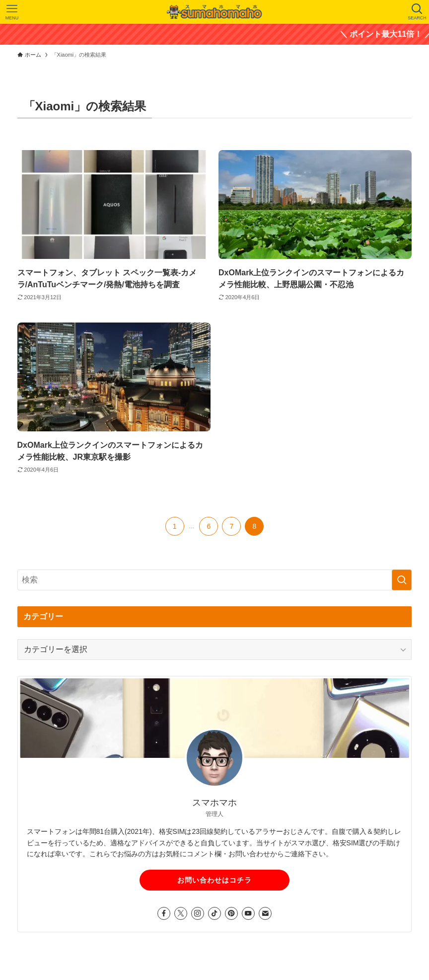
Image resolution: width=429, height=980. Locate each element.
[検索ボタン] (417, 12)
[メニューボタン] (12, 12)
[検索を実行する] (402, 580)
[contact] (265, 913)
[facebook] (164, 913)
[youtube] (248, 913)
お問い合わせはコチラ (214, 880)
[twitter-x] (181, 913)
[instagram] (198, 913)
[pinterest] (231, 913)
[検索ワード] (215, 580)
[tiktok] (214, 913)
